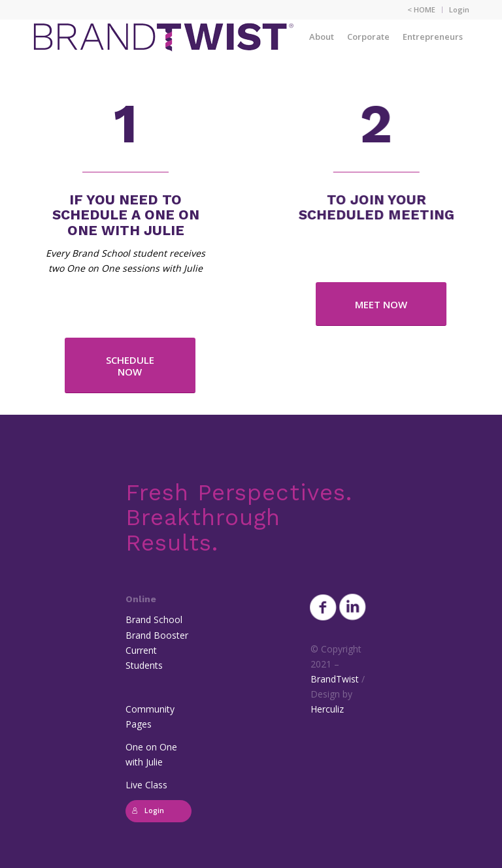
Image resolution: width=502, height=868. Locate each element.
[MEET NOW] (381, 304)
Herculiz (327, 709)
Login (459, 9)
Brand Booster (157, 635)
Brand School (154, 619)
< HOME (421, 9)
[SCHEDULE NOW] (130, 365)
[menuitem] (422, 10)
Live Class (146, 785)
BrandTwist (335, 679)
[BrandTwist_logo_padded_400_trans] (163, 37)
